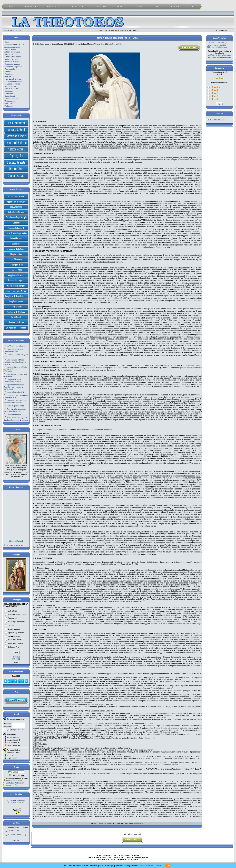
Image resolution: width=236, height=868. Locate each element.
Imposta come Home (14, 781)
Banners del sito (11, 59)
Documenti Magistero (13, 67)
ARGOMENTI (30, 6)
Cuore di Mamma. (14, 414)
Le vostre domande (12, 84)
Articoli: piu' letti (11, 54)
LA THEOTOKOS (14, 835)
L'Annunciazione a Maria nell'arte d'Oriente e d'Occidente (15, 369)
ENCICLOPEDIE (54, 6)
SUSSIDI (139, 6)
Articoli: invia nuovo (12, 52)
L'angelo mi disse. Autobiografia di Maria (12, 381)
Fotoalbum (9, 74)
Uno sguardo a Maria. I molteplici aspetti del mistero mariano (15, 362)
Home (7, 42)
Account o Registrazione (14, 44)
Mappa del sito (10, 86)
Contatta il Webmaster (15, 783)
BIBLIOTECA (78, 6)
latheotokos (138, 823)
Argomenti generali (12, 47)
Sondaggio (9, 91)
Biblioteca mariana (12, 62)
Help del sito (10, 76)
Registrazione (15, 30)
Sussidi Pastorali (11, 99)
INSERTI (121, 6)
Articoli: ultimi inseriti (13, 57)
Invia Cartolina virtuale (14, 79)
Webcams (9, 106)
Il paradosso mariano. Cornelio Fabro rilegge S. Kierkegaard (14, 387)
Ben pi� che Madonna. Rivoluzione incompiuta (15, 410)
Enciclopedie (10, 69)
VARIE (157, 6)
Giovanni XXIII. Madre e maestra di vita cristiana (15, 402)
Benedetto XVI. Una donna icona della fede (16, 396)
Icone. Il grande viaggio (16, 406)
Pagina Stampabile (218, 120)
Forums (8, 72)
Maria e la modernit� (15, 392)
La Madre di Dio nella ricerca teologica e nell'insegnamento (219, 56)
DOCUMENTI (100, 6)
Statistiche (9, 94)
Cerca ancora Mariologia (218, 42)
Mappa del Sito (12, 785)
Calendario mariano (12, 64)
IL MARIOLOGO (14, 830)
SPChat (16, 840)
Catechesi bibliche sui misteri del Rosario (14, 350)
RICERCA (175, 6)
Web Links (9, 104)
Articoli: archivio (11, 49)
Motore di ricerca (11, 89)
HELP (193, 6)
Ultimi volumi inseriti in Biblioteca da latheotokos (217, 46)
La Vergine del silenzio (16, 346)
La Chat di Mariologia (13, 81)
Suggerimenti (10, 96)
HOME (11, 6)
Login (6, 30)
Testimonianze (10, 101)
